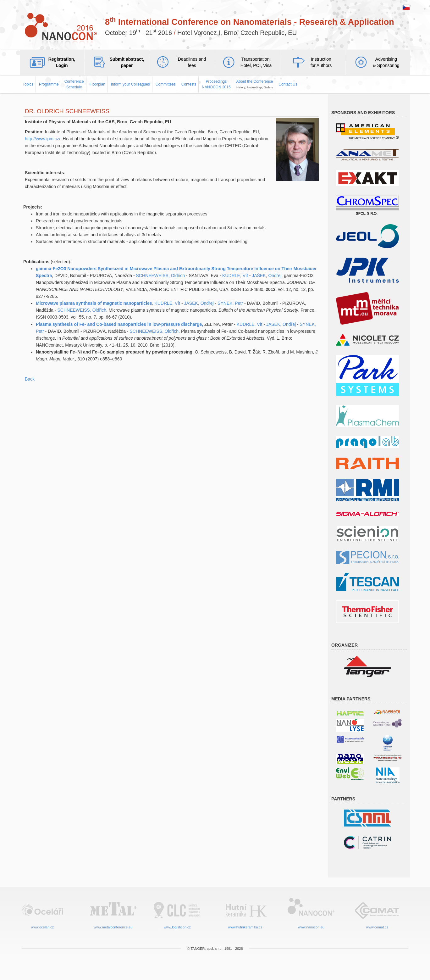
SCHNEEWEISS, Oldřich (160, 276)
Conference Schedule (74, 84)
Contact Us (288, 84)
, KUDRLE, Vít (166, 303)
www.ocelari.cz (42, 913)
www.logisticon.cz (177, 913)
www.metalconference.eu (113, 913)
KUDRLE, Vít (235, 276)
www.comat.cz (377, 913)
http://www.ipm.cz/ (43, 139)
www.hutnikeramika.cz (245, 913)
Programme (49, 84)
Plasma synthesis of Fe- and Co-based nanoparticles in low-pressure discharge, (120, 324)
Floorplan (97, 84)
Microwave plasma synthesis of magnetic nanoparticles (94, 303)
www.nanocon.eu (311, 913)
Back (30, 379)
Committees (166, 84)
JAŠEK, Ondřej (267, 276)
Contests (189, 84)
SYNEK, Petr (230, 303)
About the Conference (255, 84)
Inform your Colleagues (130, 84)
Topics (28, 84)
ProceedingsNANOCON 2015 (216, 84)
